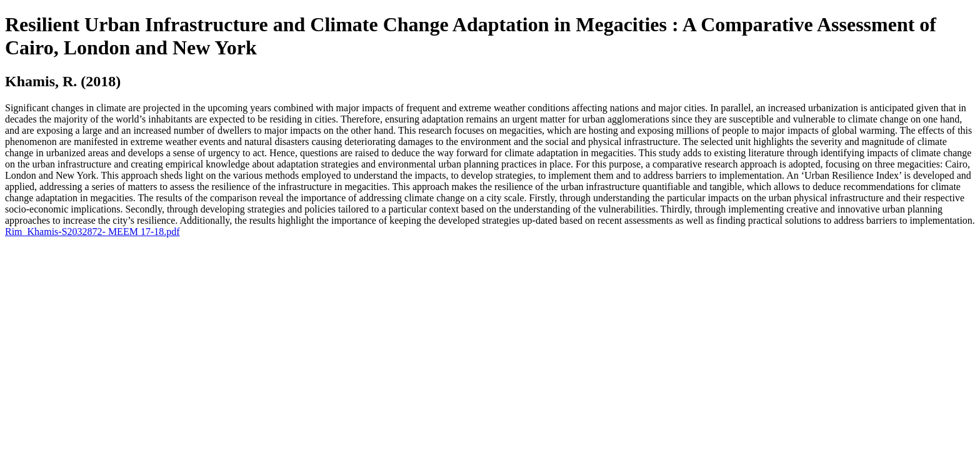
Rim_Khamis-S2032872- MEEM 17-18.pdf (92, 232)
